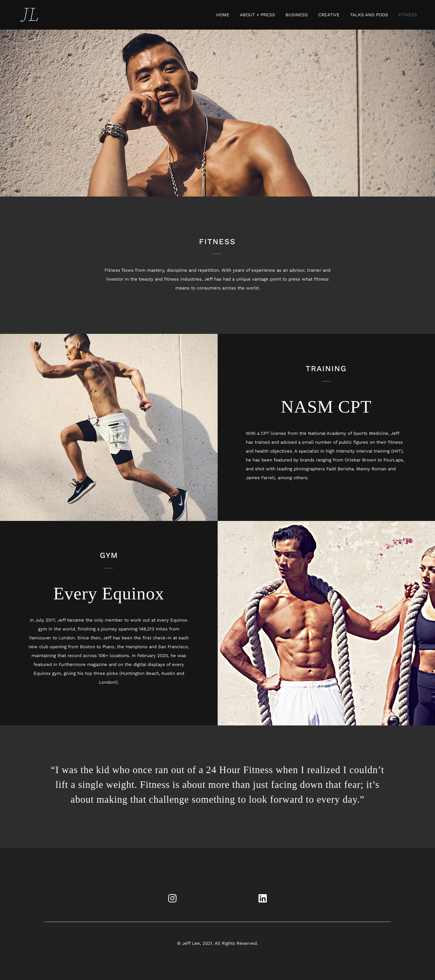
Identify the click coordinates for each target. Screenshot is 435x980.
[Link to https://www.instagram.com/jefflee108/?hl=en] (172, 898)
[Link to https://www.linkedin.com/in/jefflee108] (263, 898)
